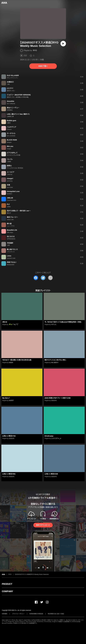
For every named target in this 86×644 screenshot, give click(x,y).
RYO (35, 50)
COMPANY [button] (7, 591)
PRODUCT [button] (7, 584)
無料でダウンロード (43, 525)
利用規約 (5, 614)
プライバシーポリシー (18, 614)
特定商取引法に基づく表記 (56, 614)
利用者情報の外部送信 (36, 614)
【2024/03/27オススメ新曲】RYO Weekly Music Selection (32, 574)
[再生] (63, 44)
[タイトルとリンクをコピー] (50, 278)
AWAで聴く (43, 66)
